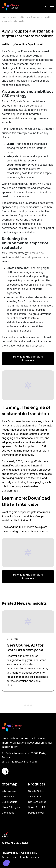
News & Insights (17, 17)
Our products (9, 802)
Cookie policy (29, 853)
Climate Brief (35, 797)
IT (42, 7)
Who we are (9, 791)
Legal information (31, 857)
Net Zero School (38, 802)
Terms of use (10, 857)
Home (4, 17)
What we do (9, 797)
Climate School (37, 791)
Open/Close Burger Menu (52, 6)
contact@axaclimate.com (21, 762)
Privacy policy (10, 853)
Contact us (8, 813)
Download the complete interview (28, 359)
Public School (36, 813)
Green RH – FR (37, 807)
